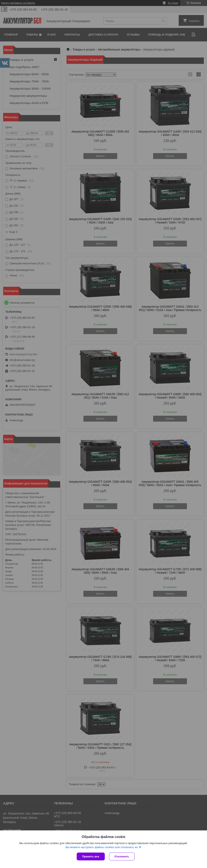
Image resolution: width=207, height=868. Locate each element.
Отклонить (122, 856)
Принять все (91, 856)
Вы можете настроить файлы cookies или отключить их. (102, 847)
